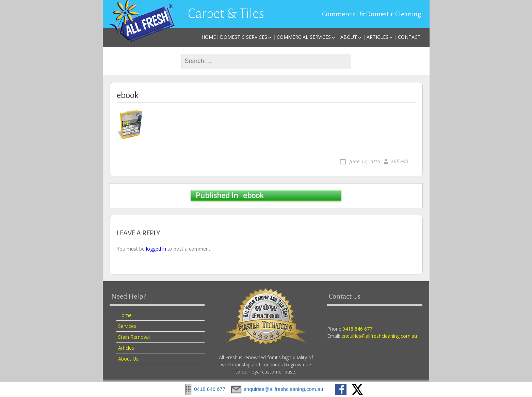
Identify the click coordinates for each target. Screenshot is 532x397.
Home (209, 37)
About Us (128, 359)
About (349, 37)
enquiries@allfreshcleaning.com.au (379, 336)
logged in (156, 249)
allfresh (399, 161)
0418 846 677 (357, 329)
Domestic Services (244, 37)
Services (127, 326)
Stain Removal (134, 337)
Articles (377, 37)
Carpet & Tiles (226, 14)
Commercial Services (304, 37)
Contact (409, 37)
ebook (227, 196)
